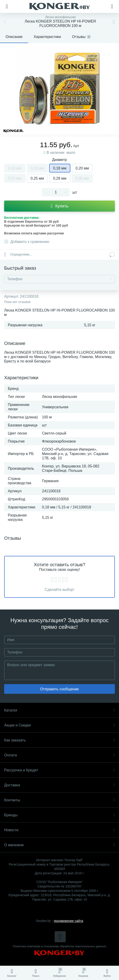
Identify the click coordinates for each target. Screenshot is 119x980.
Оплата (59, 755)
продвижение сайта (68, 921)
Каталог (59, 710)
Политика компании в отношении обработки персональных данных (59, 946)
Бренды (59, 815)
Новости (59, 830)
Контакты (59, 800)
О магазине (59, 845)
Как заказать (59, 740)
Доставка (59, 785)
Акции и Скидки (59, 725)
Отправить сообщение (59, 689)
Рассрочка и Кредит (59, 770)
